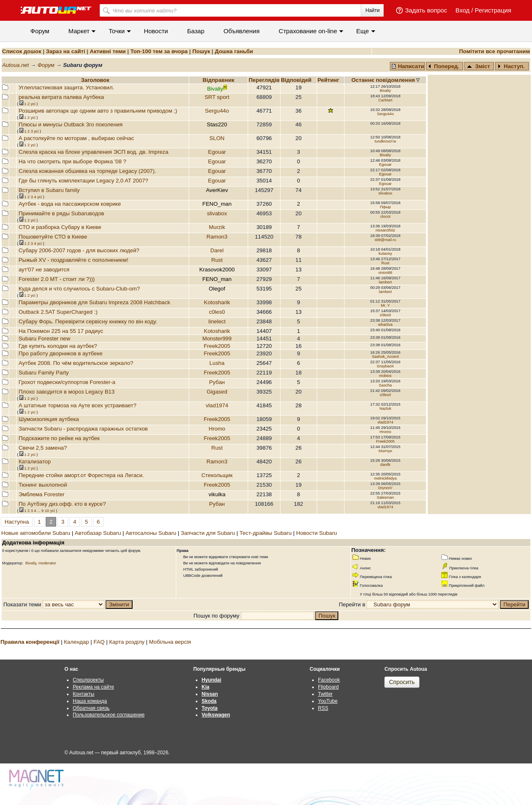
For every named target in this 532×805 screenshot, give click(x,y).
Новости (156, 31)
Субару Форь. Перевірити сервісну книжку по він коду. (88, 321)
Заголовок (95, 80)
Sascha (385, 385)
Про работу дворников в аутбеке (61, 353)
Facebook (329, 680)
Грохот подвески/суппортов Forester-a (67, 382)
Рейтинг (329, 80)
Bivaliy (385, 91)
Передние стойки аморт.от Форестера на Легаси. (81, 475)
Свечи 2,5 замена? (43, 448)
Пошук (201, 51)
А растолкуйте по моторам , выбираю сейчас (76, 138)
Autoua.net (15, 65)
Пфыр (385, 207)
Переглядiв (264, 80)
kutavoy (385, 254)
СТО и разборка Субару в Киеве (60, 227)
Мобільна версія (170, 642)
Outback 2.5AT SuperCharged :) (58, 312)
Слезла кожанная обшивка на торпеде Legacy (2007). (87, 171)
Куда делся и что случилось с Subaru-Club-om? (79, 289)
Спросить (402, 682)
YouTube (328, 701)
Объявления (242, 31)
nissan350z (385, 230)
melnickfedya (385, 478)
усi (33, 104)
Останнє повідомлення (384, 80)
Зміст (478, 66)
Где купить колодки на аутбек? (58, 346)
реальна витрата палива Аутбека (62, 97)
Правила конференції (30, 642)
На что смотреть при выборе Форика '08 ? (73, 161)
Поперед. (444, 66)
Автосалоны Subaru (151, 533)
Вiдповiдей (297, 80)
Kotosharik (217, 302)
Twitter (325, 694)
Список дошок (22, 51)
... (39, 511)
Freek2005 (217, 346)
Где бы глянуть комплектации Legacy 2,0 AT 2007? (84, 181)
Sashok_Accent (385, 357)
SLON (217, 138)
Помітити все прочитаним (494, 51)
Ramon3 (217, 237)
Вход (463, 10)
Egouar (217, 152)
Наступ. (511, 66)
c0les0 (217, 312)
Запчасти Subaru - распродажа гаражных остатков (83, 429)
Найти (372, 10)
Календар (76, 642)
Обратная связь (91, 708)
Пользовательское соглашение (109, 715)
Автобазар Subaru (98, 533)
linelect (217, 321)
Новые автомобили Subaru (36, 533)
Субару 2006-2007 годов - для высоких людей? (79, 250)
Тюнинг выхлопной (43, 485)
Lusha (217, 363)
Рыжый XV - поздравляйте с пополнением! (74, 260)
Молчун (385, 451)
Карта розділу (127, 642)
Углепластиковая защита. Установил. (66, 87)
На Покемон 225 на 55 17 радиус (61, 331)
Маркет (79, 31)
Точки (117, 31)
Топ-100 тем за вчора (159, 51)
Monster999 (217, 338)
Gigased (217, 392)
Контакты (84, 694)
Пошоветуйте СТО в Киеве (53, 237)
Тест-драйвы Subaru (265, 533)
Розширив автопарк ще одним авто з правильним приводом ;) (98, 111)
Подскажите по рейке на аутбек (59, 438)
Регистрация (493, 10)
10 (47, 511)
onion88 (385, 273)
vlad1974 (217, 405)
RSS (323, 708)
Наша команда (90, 701)
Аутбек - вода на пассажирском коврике (70, 204)
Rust (217, 260)
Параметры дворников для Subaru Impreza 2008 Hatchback (95, 302)
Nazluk (385, 409)
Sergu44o (217, 111)
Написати (408, 66)
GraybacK (385, 366)
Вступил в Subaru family (49, 190)
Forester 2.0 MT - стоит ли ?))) (57, 279)
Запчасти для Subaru (208, 533)
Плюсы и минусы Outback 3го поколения (71, 124)
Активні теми (108, 51)
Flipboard (328, 687)
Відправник (218, 80)
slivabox (385, 193)
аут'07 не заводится (44, 270)
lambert (385, 282)
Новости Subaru (317, 533)
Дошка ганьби (234, 51)
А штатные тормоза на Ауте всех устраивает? (78, 405)
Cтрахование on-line (308, 31)
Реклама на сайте (94, 687)
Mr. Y (385, 305)
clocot (385, 217)
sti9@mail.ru (385, 240)
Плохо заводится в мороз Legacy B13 (67, 392)
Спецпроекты (88, 680)
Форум (40, 31)
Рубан (217, 382)
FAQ (99, 642)
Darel (217, 250)
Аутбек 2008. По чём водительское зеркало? (76, 363)
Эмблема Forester (42, 494)
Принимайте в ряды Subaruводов (62, 213)
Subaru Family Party (44, 373)
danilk (385, 465)
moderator (47, 563)
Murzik (217, 227)
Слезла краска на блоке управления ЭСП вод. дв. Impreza (94, 152)
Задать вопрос (426, 10)
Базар (196, 31)
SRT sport (217, 97)
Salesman (385, 497)
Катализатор (35, 462)
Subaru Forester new (44, 338)
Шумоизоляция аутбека (49, 419)
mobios (385, 376)
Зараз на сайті (65, 51)
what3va (385, 325)
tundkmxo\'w (385, 141)
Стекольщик (217, 475)
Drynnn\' (385, 488)
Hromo (217, 429)
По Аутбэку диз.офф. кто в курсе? (62, 504)
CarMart (385, 100)
